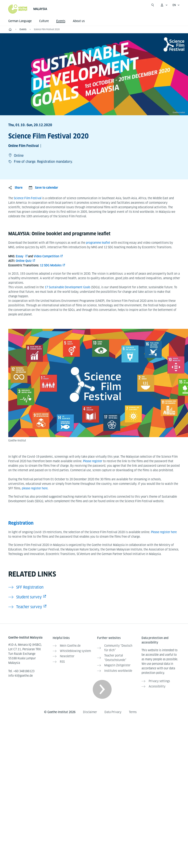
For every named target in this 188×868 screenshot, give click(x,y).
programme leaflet (98, 243)
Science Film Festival (28, 198)
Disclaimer (90, 712)
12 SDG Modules (51, 265)
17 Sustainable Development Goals (68, 287)
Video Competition (46, 256)
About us (79, 21)
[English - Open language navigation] (176, 5)
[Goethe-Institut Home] (18, 9)
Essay (20, 256)
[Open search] (153, 5)
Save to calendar (47, 188)
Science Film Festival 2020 (47, 29)
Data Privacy (113, 712)
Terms (133, 712)
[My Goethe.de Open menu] (164, 5)
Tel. (21, 671)
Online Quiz (24, 261)
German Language (20, 21)
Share (19, 188)
